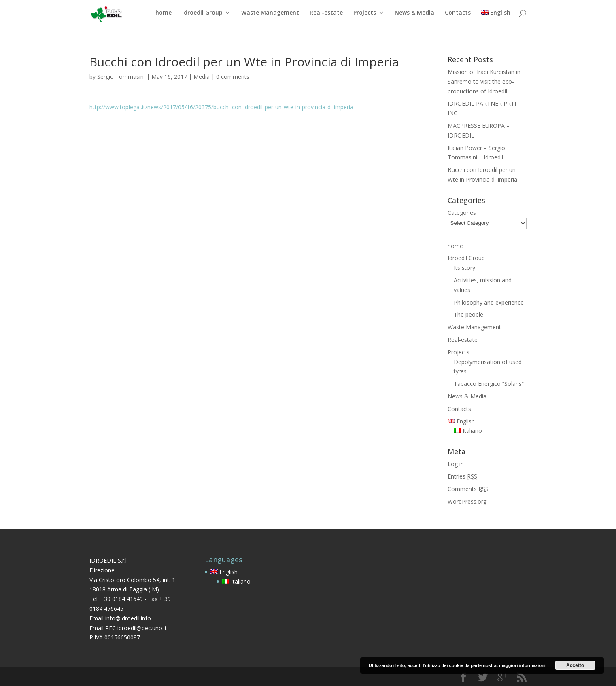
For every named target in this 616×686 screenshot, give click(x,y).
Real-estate (326, 17)
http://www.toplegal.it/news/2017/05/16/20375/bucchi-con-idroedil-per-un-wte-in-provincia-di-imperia (221, 107)
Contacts (458, 17)
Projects (365, 17)
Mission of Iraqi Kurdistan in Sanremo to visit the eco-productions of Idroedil (484, 82)
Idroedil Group (202, 17)
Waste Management (270, 17)
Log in (456, 464)
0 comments (233, 77)
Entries (462, 476)
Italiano (468, 431)
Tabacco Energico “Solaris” (489, 384)
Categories (462, 213)
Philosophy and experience (489, 302)
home (164, 17)
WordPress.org (467, 501)
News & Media (414, 17)
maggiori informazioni (522, 665)
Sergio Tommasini (121, 77)
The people (468, 314)
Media (202, 77)
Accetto (575, 665)
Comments (468, 489)
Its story (464, 268)
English (496, 17)
